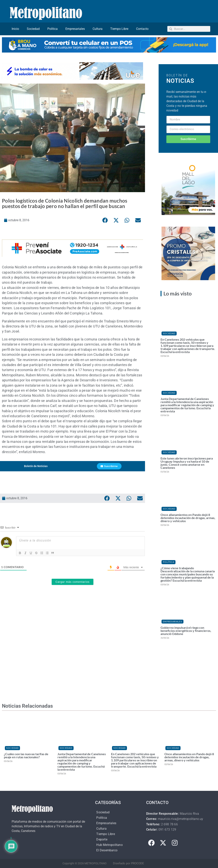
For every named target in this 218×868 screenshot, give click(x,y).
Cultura (98, 29)
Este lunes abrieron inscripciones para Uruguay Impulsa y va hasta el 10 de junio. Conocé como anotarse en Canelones (187, 463)
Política (53, 29)
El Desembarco (107, 850)
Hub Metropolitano (109, 845)
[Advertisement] (73, 641)
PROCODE (138, 863)
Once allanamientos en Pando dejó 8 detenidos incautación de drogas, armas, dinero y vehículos (188, 518)
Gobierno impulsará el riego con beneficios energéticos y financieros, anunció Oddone (186, 631)
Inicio (15, 29)
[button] (105, 220)
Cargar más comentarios (73, 582)
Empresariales (75, 29)
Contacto (142, 29)
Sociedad (33, 29)
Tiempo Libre (119, 29)
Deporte (102, 839)
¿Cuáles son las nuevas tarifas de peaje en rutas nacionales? (26, 755)
